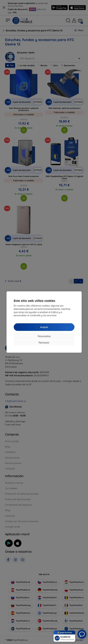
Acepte (44, 327)
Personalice (44, 336)
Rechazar (44, 343)
